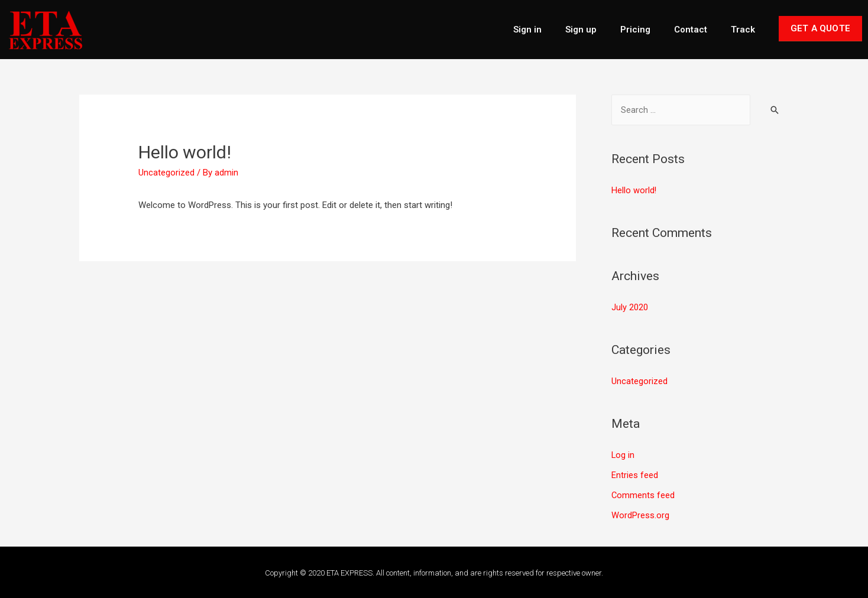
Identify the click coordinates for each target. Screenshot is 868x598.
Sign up (581, 30)
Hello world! (634, 190)
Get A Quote (820, 28)
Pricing (635, 30)
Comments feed (643, 494)
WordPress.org (640, 514)
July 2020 (630, 307)
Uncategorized (166, 173)
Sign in (527, 30)
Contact (691, 30)
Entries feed (635, 474)
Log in (623, 454)
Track (743, 30)
